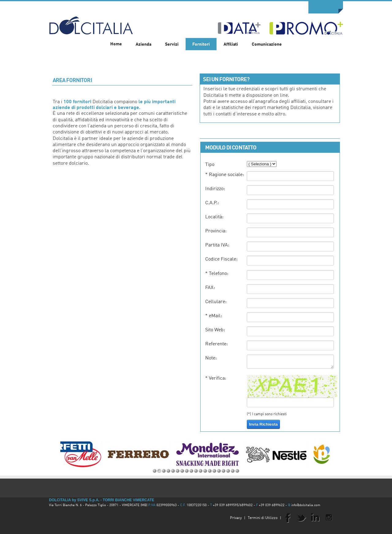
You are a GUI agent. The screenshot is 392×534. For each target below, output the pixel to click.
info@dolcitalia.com (306, 505)
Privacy (236, 518)
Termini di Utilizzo (263, 518)
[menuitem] (143, 44)
